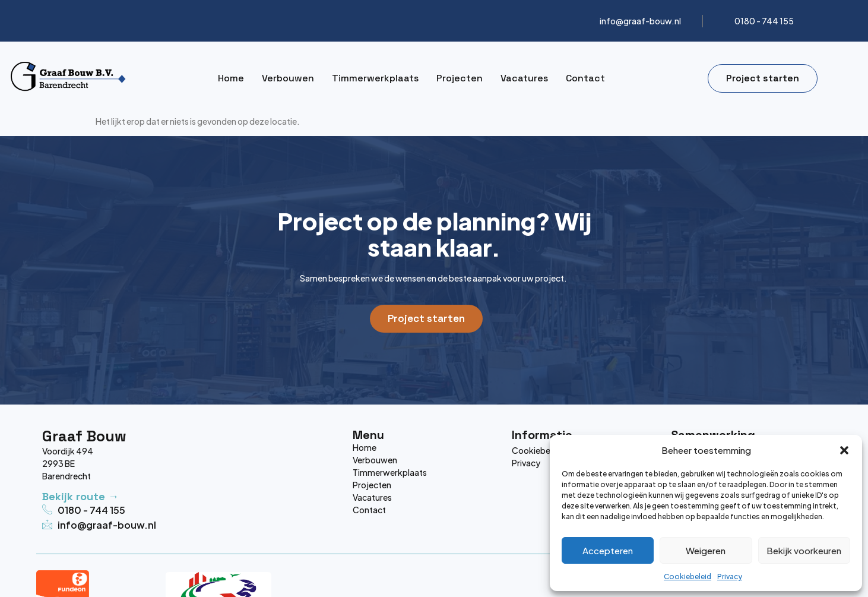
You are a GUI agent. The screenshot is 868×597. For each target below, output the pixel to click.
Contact (585, 78)
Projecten (460, 78)
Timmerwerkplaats (375, 78)
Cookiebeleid (688, 577)
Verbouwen (288, 78)
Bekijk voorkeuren (804, 550)
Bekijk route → (80, 496)
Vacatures (524, 78)
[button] (844, 450)
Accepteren (608, 550)
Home (231, 78)
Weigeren (706, 550)
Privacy (730, 577)
